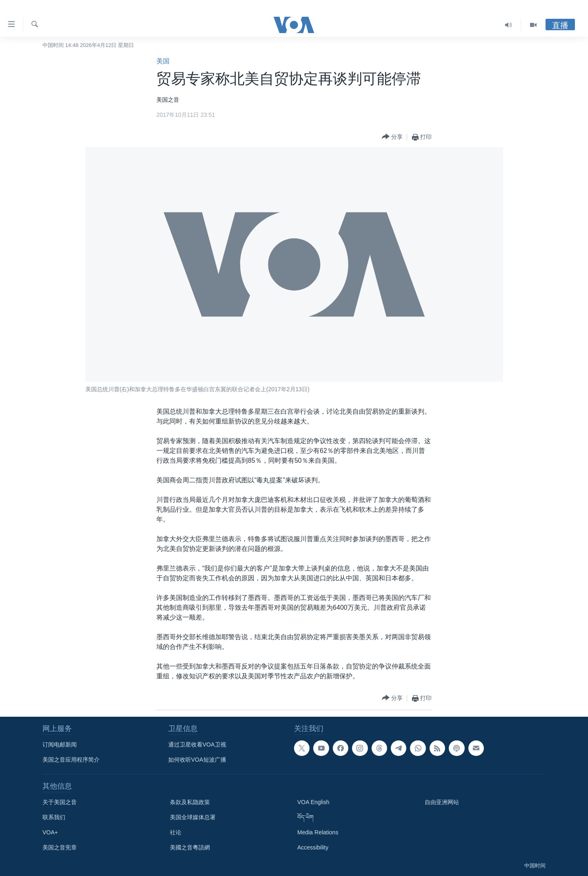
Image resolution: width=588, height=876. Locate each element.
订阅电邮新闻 (60, 744)
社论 (176, 832)
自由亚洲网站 (442, 802)
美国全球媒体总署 (193, 817)
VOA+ (50, 832)
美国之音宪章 (60, 847)
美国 (163, 61)
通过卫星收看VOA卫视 (197, 744)
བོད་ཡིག (305, 817)
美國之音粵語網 (190, 847)
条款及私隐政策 (190, 802)
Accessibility (313, 847)
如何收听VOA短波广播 (197, 760)
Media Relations (318, 832)
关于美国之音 (60, 802)
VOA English (313, 802)
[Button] (392, 137)
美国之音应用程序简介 (71, 760)
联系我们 (54, 817)
